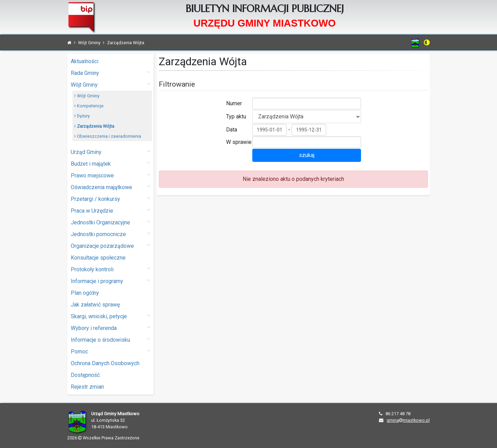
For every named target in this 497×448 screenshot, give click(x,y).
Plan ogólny (85, 293)
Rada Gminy (110, 73)
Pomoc (110, 351)
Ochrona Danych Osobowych (105, 363)
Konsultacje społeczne (98, 258)
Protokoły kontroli (110, 269)
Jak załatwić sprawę (95, 305)
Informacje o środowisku (110, 339)
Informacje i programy (110, 281)
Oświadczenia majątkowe (110, 187)
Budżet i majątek (110, 163)
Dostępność (85, 375)
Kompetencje (89, 106)
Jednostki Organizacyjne (110, 222)
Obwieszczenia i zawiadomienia (108, 136)
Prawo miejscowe (110, 175)
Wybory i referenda (110, 328)
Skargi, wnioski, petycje (110, 316)
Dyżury (82, 116)
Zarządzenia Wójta (94, 126)
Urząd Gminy (110, 152)
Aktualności (85, 61)
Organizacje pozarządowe (110, 246)
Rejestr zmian (87, 387)
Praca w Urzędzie (110, 210)
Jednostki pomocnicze (110, 234)
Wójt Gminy (110, 84)
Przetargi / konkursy (110, 199)
